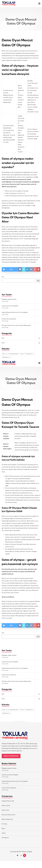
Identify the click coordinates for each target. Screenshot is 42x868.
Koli (3, 338)
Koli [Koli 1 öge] (23, 354)
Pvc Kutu (4, 824)
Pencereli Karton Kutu (9, 815)
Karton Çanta (6, 805)
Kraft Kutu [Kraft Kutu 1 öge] (30, 354)
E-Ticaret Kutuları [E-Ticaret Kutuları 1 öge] (14, 354)
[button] (39, 4)
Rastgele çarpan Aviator (9, 299)
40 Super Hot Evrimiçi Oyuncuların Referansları (16, 325)
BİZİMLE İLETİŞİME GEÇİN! (11, 756)
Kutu (3, 343)
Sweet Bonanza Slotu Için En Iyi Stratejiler (15, 312)
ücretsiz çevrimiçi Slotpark (10, 306)
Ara (3, 277)
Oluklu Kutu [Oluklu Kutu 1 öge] (6, 357)
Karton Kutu (6, 810)
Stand (4, 833)
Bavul (3, 828)
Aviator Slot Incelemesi (9, 319)
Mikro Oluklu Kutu (7, 819)
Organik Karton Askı (8, 801)
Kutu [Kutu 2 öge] (5, 354)
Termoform (5, 838)
